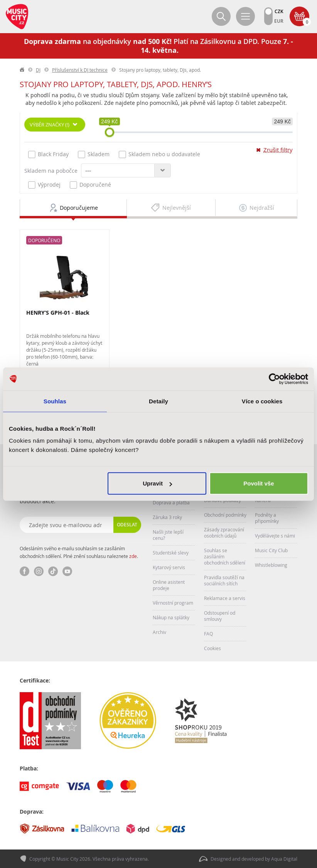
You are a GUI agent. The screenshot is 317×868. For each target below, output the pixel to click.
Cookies (212, 648)
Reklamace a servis (225, 598)
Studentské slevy (171, 553)
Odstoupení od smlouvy (220, 616)
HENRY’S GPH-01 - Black (58, 313)
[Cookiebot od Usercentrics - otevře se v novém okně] (274, 379)
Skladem (94, 154)
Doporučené (90, 185)
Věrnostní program (173, 603)
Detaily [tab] (158, 401)
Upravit (157, 483)
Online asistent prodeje (169, 585)
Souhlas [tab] (55, 401)
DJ (38, 70)
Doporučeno (44, 240)
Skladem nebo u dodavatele (159, 154)
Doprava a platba (171, 502)
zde (133, 556)
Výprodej (44, 185)
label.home (22, 70)
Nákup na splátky (171, 617)
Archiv (159, 632)
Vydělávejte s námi (275, 536)
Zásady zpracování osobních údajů (224, 533)
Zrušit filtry (278, 150)
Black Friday (48, 154)
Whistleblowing (271, 565)
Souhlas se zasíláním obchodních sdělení (225, 556)
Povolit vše (259, 483)
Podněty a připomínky (267, 518)
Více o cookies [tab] (262, 401)
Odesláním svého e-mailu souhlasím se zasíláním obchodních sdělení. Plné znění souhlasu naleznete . (79, 552)
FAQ (208, 634)
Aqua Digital (284, 859)
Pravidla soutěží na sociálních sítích (224, 580)
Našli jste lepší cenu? (168, 535)
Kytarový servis (169, 567)
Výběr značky (50, 125)
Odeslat (127, 525)
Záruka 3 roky (167, 517)
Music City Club (271, 550)
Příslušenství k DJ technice (80, 70)
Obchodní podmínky (225, 515)
